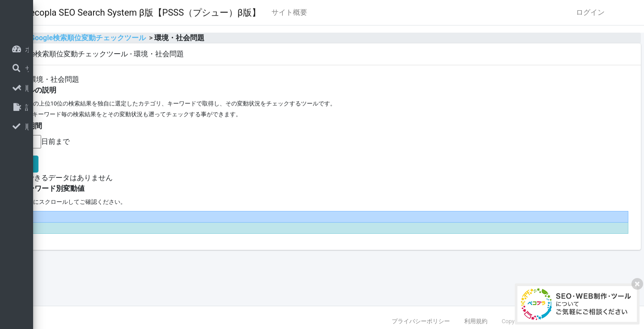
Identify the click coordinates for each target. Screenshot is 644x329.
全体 (128, 79)
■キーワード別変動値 (162, 188)
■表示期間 (137, 126)
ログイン (590, 12)
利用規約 (476, 321)
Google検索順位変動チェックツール (200, 38)
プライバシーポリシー (421, 321)
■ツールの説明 (144, 90)
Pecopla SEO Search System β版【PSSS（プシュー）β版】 (254, 13)
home (125, 38)
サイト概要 (401, 12)
